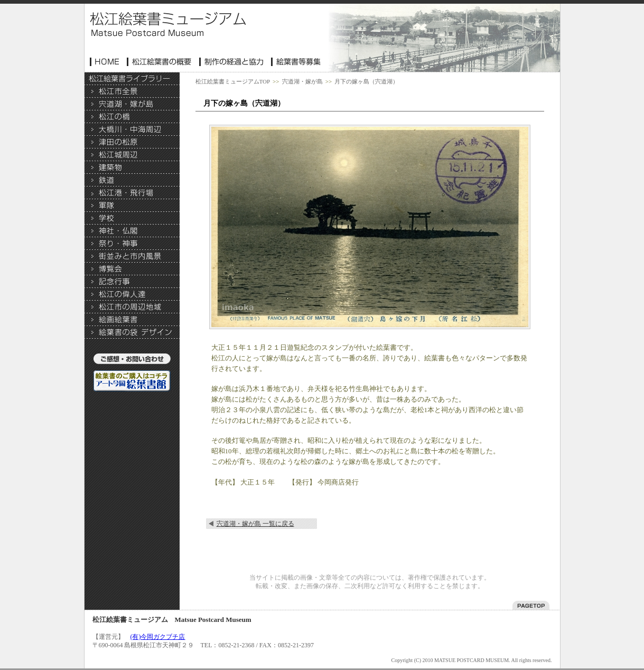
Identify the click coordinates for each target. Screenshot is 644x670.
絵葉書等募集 (296, 62)
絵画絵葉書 (132, 320)
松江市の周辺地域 (132, 307)
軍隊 (132, 206)
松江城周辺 (132, 155)
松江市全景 (132, 91)
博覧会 (132, 269)
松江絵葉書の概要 (160, 62)
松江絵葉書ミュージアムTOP (233, 81)
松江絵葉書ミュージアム (168, 24)
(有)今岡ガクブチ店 (158, 637)
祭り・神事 (132, 244)
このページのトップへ (531, 605)
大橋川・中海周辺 (132, 129)
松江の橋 (132, 117)
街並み (132, 256)
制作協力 (232, 62)
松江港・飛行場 (132, 193)
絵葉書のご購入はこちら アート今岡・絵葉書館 (132, 381)
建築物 (132, 168)
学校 (132, 218)
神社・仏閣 (132, 231)
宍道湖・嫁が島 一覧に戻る (255, 524)
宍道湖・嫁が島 (132, 104)
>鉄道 (132, 180)
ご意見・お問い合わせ (132, 360)
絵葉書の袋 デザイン (132, 332)
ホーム (106, 62)
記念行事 (132, 282)
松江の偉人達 (132, 294)
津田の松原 (132, 142)
